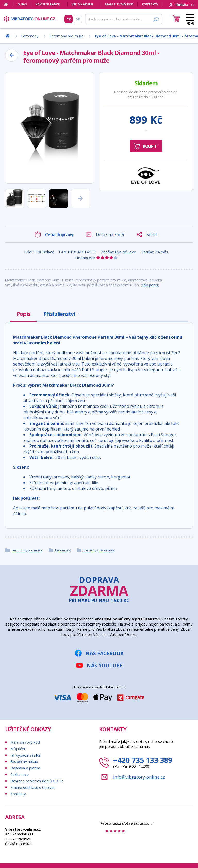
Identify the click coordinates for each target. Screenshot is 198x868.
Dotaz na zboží (110, 234)
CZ (69, 19)
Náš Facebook (105, 653)
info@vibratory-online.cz (139, 777)
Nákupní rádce (47, 4)
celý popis (150, 285)
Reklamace (19, 774)
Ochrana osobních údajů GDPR (37, 781)
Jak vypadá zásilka (26, 755)
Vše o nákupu (82, 4)
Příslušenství (61, 314)
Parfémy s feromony (99, 550)
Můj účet (18, 749)
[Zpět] (12, 55)
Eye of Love (126, 252)
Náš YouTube (105, 665)
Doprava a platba (25, 768)
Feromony (63, 550)
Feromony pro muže (27, 550)
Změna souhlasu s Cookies (33, 787)
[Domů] (9, 4)
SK (78, 19)
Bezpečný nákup (24, 762)
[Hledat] (124, 19)
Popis (24, 314)
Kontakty (150, 4)
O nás (22, 4)
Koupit (150, 146)
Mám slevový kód (119, 4)
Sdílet (152, 234)
